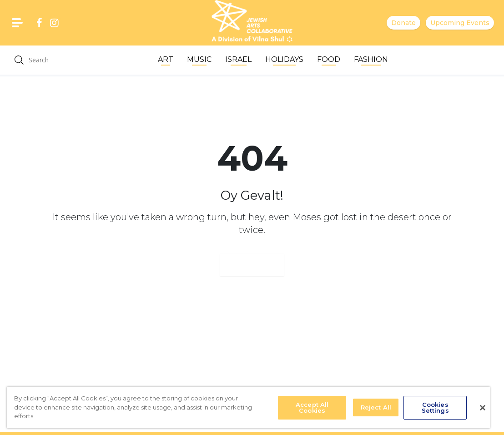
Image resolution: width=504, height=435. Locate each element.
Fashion (371, 59)
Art (166, 59)
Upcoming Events (460, 23)
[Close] (483, 408)
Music (199, 59)
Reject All (376, 407)
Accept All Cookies (312, 407)
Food (329, 59)
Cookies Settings (435, 407)
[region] (248, 407)
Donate (403, 23)
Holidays (284, 59)
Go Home (252, 265)
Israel (238, 59)
